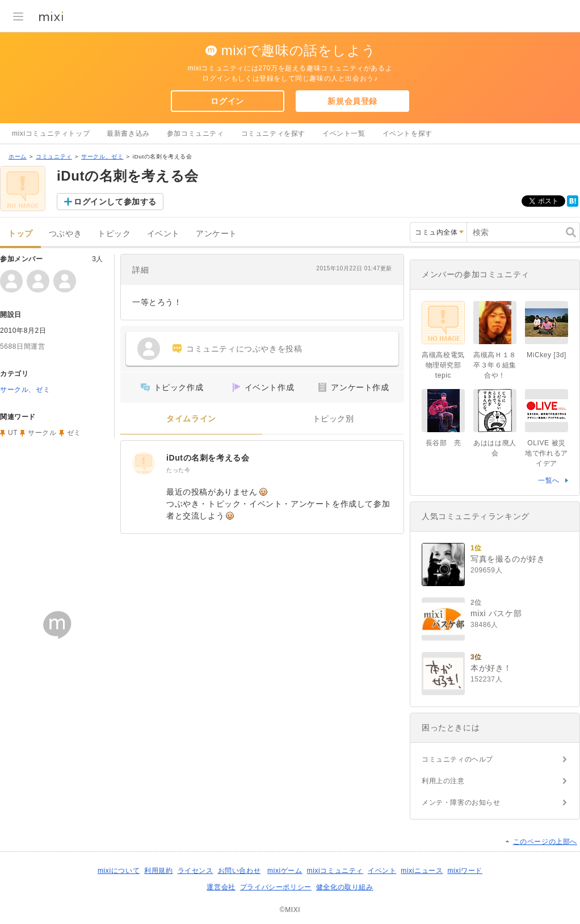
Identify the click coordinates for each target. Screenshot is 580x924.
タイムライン (191, 419)
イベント (163, 234)
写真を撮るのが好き (508, 559)
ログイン (227, 101)
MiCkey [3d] (547, 355)
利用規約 (158, 871)
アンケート (217, 234)
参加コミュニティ (196, 133)
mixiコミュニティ (335, 871)
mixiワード (465, 871)
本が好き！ (491, 668)
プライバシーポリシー (276, 887)
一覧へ (549, 480)
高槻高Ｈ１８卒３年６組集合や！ (495, 365)
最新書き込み (128, 133)
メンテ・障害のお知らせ (461, 802)
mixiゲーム (285, 871)
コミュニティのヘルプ (457, 759)
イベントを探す (407, 133)
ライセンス (196, 871)
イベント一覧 (344, 133)
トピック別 (333, 419)
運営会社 (221, 887)
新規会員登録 (352, 101)
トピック (114, 234)
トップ (20, 234)
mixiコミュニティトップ (51, 133)
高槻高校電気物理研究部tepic (443, 365)
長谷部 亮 (444, 443)
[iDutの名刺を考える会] (144, 463)
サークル (42, 433)
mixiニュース (422, 871)
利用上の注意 (443, 781)
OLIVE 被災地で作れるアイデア (547, 453)
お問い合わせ (239, 871)
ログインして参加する (115, 202)
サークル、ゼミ (102, 156)
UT (13, 433)
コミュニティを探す (273, 133)
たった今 (178, 470)
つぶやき (65, 234)
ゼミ (74, 433)
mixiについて (119, 871)
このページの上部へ (545, 842)
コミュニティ (54, 156)
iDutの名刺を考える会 (208, 458)
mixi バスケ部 (496, 613)
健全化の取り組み (345, 887)
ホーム (18, 156)
